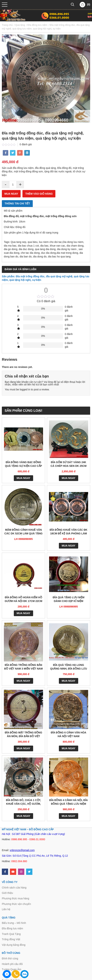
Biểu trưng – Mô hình (14, 923)
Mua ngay (11, 194)
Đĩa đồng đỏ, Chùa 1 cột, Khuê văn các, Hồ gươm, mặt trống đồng (24, 802)
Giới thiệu (7, 893)
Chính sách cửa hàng (14, 888)
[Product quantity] (13, 185)
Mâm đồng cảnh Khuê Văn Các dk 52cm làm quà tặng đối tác (23, 532)
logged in (25, 389)
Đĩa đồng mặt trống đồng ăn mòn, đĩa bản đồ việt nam (23, 735)
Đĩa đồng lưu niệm (12, 928)
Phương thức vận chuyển (16, 904)
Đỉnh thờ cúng (10, 958)
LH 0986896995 (23, 539)
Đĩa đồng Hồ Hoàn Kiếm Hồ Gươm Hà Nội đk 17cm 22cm (23, 599)
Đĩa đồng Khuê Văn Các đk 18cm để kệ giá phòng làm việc (69, 532)
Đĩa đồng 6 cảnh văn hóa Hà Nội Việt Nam (69, 734)
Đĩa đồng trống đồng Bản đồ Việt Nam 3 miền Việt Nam (23, 667)
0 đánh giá (26, 144)
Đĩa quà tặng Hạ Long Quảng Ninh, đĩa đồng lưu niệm (68, 667)
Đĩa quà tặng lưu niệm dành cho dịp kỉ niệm (68, 599)
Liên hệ (6, 909)
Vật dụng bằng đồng (14, 945)
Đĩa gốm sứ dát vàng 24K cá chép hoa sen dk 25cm (69, 464)
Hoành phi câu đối (12, 964)
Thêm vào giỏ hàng (39, 194)
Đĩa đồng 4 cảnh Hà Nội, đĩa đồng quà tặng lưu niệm (69, 802)
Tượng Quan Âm (11, 969)
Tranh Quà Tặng (11, 934)
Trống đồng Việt (11, 939)
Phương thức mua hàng (15, 898)
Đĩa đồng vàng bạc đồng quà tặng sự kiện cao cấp (23, 464)
